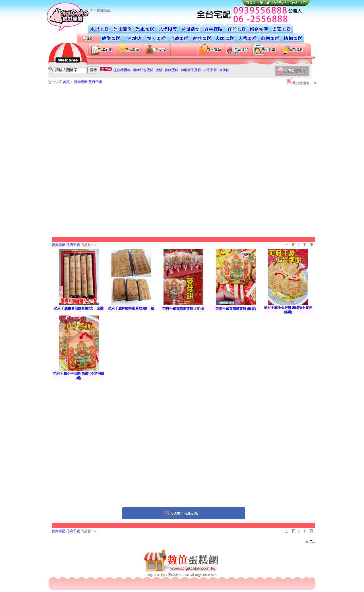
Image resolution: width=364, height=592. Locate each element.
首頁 (66, 82)
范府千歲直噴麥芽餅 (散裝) (236, 309)
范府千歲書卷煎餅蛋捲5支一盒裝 (79, 308)
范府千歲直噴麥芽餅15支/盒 (183, 309)
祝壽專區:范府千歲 (88, 82)
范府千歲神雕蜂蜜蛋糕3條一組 (131, 308)
